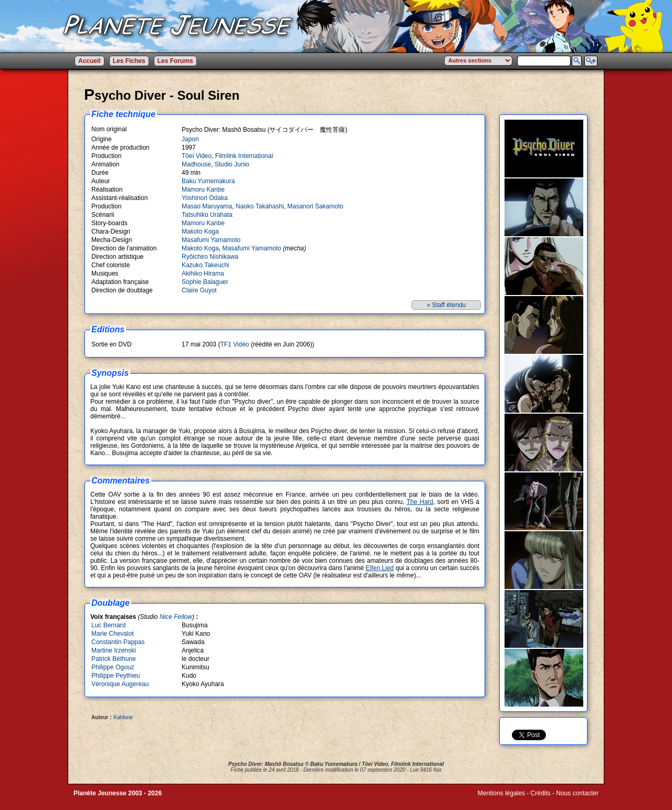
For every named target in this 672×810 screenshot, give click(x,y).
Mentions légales (501, 793)
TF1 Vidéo (234, 344)
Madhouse (196, 164)
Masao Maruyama (207, 206)
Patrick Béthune (114, 659)
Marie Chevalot (113, 634)
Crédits (541, 793)
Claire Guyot (199, 290)
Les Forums (175, 61)
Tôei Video (197, 156)
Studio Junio (232, 164)
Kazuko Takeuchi (206, 265)
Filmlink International (244, 156)
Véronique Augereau (120, 684)
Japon (190, 139)
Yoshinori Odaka (205, 198)
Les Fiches (129, 61)
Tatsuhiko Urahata (207, 215)
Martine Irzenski (114, 650)
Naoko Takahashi (260, 206)
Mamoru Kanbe (203, 190)
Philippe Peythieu (116, 676)
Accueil (90, 61)
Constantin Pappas (118, 642)
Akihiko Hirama (203, 273)
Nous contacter (577, 793)
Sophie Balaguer (205, 282)
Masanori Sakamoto (315, 206)
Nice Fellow (176, 617)
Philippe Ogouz (113, 667)
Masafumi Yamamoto (211, 240)
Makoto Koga (200, 232)
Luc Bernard (108, 625)
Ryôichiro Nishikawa (210, 257)
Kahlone (123, 717)
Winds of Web (497, 801)
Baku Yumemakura (208, 181)
